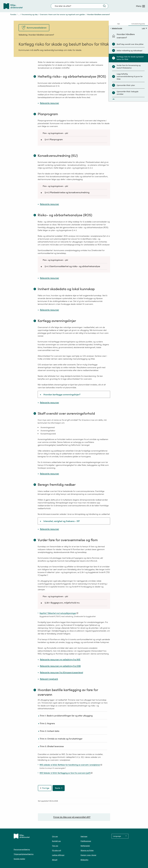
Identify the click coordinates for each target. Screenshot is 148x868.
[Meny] (140, 6)
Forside (13, 14)
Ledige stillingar (58, 855)
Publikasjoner (86, 841)
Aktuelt (55, 860)
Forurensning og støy (30, 14)
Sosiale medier (19, 859)
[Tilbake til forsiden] (13, 6)
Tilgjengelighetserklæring (24, 854)
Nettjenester (85, 846)
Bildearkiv (84, 860)
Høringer (84, 836)
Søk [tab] (119, 24)
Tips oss (55, 846)
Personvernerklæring (22, 849)
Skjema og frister (87, 850)
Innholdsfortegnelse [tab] (138, 24)
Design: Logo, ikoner (88, 855)
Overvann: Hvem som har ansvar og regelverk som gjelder (62, 14)
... (19, 14)
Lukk (144, 28)
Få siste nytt (57, 850)
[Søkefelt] (80, 6)
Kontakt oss (56, 841)
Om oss (55, 836)
